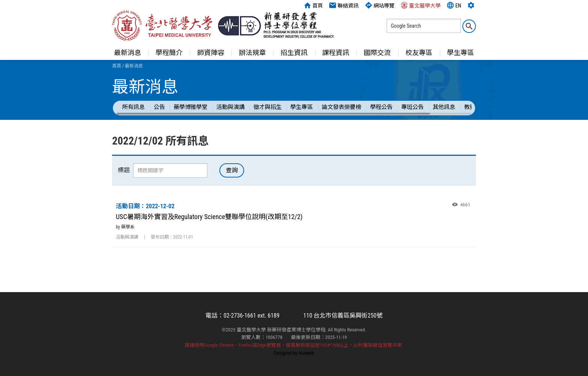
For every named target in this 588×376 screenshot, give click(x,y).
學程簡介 (169, 53)
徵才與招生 (268, 107)
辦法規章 (252, 53)
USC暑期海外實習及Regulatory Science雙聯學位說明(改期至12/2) (209, 217)
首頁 (313, 5)
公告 (159, 107)
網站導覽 (380, 5)
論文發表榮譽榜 (341, 107)
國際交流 (377, 53)
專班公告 (412, 107)
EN (454, 5)
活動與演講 (230, 107)
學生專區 (460, 53)
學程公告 (381, 107)
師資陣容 (211, 53)
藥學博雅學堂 (190, 107)
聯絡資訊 (344, 5)
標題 (124, 170)
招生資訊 (294, 53)
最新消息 (127, 53)
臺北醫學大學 (421, 5)
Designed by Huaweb (294, 353)
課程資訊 (336, 53)
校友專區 (419, 53)
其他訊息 (444, 107)
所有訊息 (133, 107)
